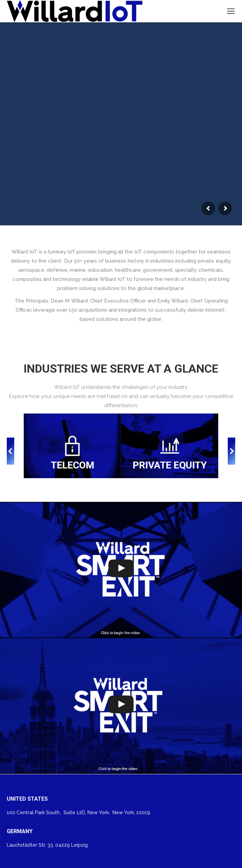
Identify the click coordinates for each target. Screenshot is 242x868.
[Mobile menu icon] (231, 11)
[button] (11, 451)
